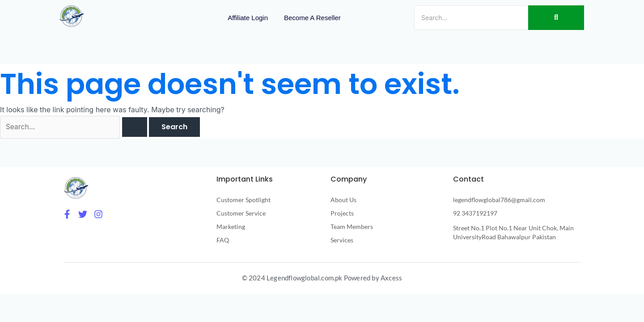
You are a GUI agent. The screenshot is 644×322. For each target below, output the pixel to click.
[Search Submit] (137, 128)
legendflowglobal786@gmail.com (499, 200)
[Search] (471, 18)
